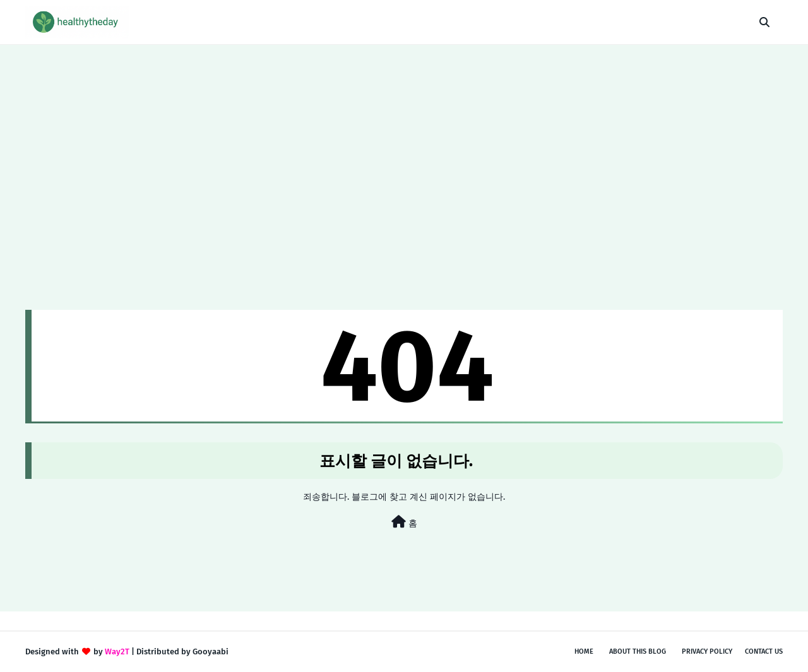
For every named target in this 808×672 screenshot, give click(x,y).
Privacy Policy (707, 651)
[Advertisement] (404, 139)
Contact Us (764, 651)
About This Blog (638, 651)
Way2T (117, 651)
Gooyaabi (211, 651)
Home (584, 651)
